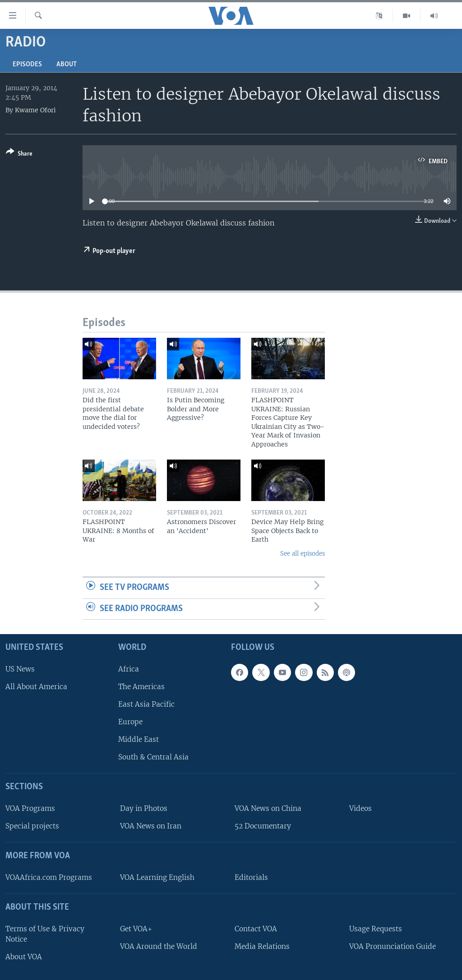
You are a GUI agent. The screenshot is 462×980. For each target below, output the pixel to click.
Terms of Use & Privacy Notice (45, 934)
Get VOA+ (136, 929)
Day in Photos (144, 808)
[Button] (19, 154)
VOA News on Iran (151, 826)
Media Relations (262, 946)
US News (20, 669)
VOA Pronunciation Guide (393, 946)
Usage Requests (376, 929)
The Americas (141, 687)
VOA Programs (30, 808)
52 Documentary (263, 826)
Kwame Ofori (35, 110)
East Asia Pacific (146, 704)
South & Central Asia (153, 757)
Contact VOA (256, 929)
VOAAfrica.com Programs (49, 877)
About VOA (24, 957)
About (67, 64)
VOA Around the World (159, 946)
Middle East (139, 739)
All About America (36, 687)
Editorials (251, 877)
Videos (360, 808)
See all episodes (303, 554)
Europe (130, 722)
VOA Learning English (157, 877)
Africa (129, 669)
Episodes (27, 64)
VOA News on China (268, 808)
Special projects (32, 826)
